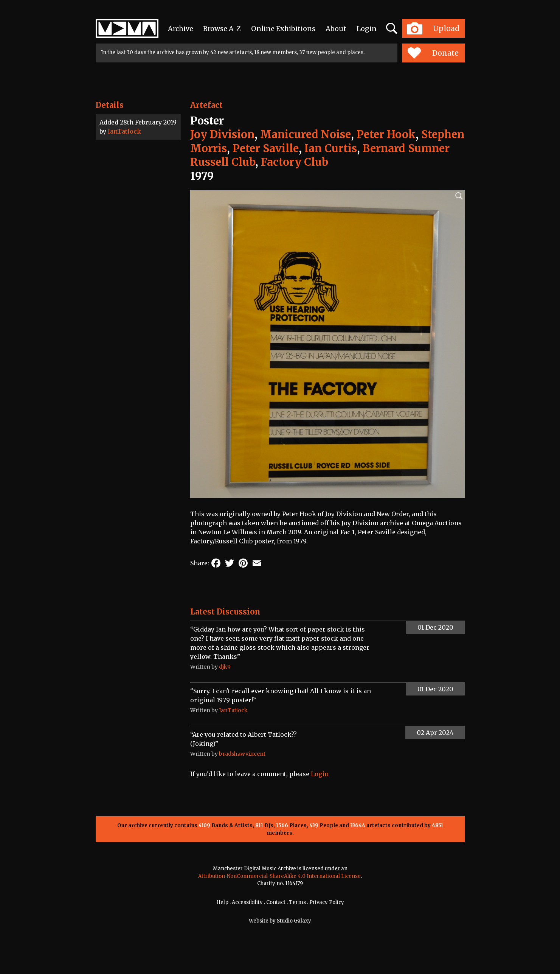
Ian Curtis (331, 148)
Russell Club (223, 162)
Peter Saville (266, 148)
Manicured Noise (306, 134)
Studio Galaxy (294, 921)
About (336, 29)
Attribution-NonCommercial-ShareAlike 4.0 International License (279, 876)
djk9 (225, 667)
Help (222, 902)
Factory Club (295, 162)
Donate (433, 53)
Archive (181, 29)
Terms (297, 902)
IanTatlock (124, 131)
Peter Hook (386, 134)
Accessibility (247, 902)
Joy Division (222, 134)
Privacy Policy (327, 902)
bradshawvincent (242, 754)
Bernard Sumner (406, 148)
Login (367, 29)
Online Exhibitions (283, 29)
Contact (276, 902)
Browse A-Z (222, 29)
